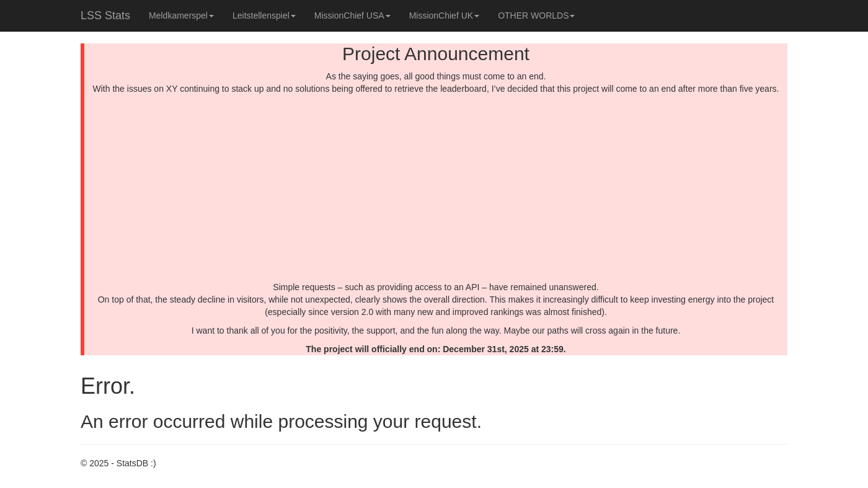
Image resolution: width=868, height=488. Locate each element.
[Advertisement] (436, 188)
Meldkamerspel (181, 16)
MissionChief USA (352, 16)
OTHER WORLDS (536, 16)
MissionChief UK (444, 16)
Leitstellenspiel (264, 16)
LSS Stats (105, 16)
